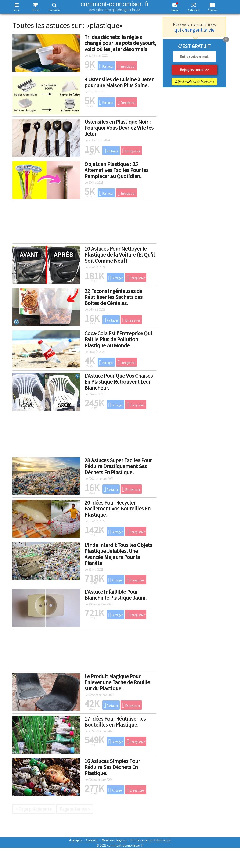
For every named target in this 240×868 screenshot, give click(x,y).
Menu (17, 10)
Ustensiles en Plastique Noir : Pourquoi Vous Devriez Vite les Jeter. (119, 128)
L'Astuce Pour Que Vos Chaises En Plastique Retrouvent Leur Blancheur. (119, 382)
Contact (92, 840)
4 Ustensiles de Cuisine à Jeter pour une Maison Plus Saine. (119, 82)
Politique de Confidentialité (151, 840)
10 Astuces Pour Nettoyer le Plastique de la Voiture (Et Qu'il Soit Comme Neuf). (120, 255)
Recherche (54, 10)
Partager (106, 66)
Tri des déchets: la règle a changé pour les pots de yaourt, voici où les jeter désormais (120, 43)
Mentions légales (114, 840)
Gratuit (175, 10)
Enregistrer (126, 66)
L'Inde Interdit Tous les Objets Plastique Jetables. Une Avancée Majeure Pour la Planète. (118, 554)
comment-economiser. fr (115, 6)
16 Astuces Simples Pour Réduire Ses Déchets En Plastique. (112, 767)
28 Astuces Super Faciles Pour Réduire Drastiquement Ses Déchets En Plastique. (118, 466)
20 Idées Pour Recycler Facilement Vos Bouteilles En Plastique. (118, 509)
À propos (212, 10)
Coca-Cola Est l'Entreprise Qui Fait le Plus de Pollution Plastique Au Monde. (118, 339)
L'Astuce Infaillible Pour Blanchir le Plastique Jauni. (116, 595)
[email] (194, 57)
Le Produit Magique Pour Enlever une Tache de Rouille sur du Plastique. (117, 682)
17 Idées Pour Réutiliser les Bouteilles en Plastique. (115, 722)
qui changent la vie (194, 30)
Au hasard (194, 10)
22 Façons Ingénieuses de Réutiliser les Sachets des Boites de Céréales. (114, 297)
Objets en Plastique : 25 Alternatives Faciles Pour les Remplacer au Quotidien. (117, 170)
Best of (35, 10)
